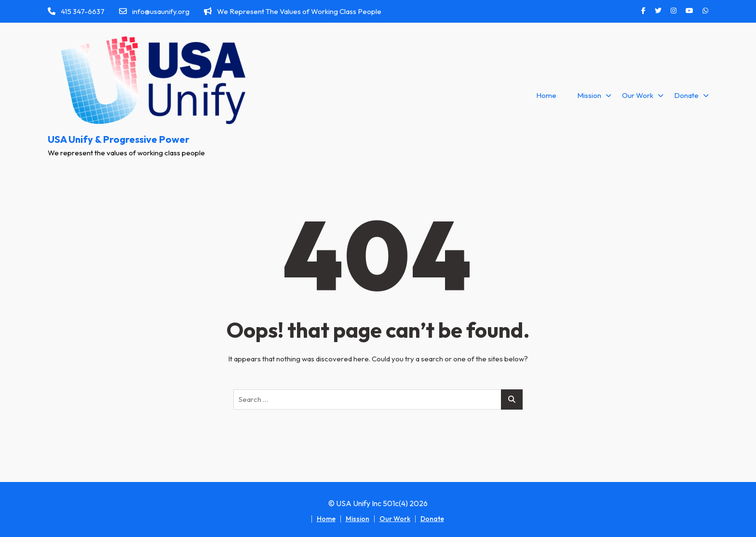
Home (546, 95)
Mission (589, 95)
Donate (686, 95)
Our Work (638, 95)
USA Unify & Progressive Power (119, 139)
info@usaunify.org (154, 11)
